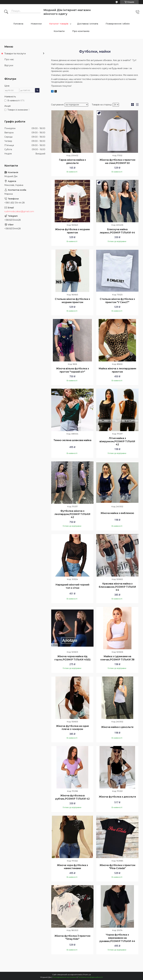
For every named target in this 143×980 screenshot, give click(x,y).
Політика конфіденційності (90, 977)
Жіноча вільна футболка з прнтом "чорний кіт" (72, 370)
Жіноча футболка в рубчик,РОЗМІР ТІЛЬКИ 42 (72, 797)
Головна (18, 24)
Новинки (36, 24)
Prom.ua (87, 975)
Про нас (9, 59)
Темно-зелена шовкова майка (72, 440)
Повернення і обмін (118, 24)
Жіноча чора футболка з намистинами (72, 867)
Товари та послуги (15, 53)
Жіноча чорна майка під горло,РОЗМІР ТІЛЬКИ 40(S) (72, 658)
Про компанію (81, 31)
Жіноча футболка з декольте (117, 797)
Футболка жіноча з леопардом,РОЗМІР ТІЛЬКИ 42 (72, 514)
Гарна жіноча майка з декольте (72, 161)
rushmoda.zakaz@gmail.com (19, 211)
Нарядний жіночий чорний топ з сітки (72, 586)
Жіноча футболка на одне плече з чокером (72, 728)
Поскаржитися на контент (64, 977)
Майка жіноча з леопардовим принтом (117, 370)
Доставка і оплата (88, 24)
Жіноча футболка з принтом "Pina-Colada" (117, 867)
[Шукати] (6, 12)
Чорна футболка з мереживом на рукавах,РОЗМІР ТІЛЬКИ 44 (117, 938)
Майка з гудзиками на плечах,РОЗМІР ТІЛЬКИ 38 (117, 658)
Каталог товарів (59, 24)
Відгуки (9, 65)
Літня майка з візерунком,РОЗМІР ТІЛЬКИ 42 (117, 441)
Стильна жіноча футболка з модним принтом (72, 301)
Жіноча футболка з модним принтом (72, 231)
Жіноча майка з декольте (117, 727)
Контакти (59, 31)
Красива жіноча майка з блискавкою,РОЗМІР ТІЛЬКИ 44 (117, 587)
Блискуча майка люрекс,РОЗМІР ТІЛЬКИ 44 (117, 231)
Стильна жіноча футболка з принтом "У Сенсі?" (117, 301)
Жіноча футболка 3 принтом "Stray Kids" (72, 937)
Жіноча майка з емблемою (117, 513)
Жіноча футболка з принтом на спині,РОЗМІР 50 (117, 161)
